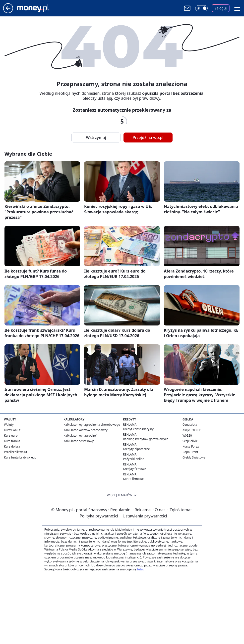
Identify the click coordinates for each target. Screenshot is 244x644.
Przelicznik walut (16, 452)
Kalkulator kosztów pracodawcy (86, 430)
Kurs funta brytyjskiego (20, 457)
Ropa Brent (190, 452)
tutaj (140, 569)
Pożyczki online (134, 459)
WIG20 (187, 436)
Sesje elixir (190, 441)
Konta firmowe (133, 479)
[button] (237, 8)
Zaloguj (221, 8)
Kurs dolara (12, 446)
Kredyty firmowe (135, 469)
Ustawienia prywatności (144, 516)
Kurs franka (12, 441)
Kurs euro (11, 436)
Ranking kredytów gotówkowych (146, 439)
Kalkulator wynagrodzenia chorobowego (92, 425)
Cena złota (190, 425)
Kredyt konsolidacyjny (138, 429)
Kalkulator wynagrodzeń (81, 436)
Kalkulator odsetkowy (79, 441)
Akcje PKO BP (192, 430)
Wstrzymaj (96, 138)
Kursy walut (12, 430)
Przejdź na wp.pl (148, 138)
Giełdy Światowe (194, 457)
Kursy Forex (191, 446)
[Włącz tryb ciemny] (201, 8)
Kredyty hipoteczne (136, 449)
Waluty (9, 425)
